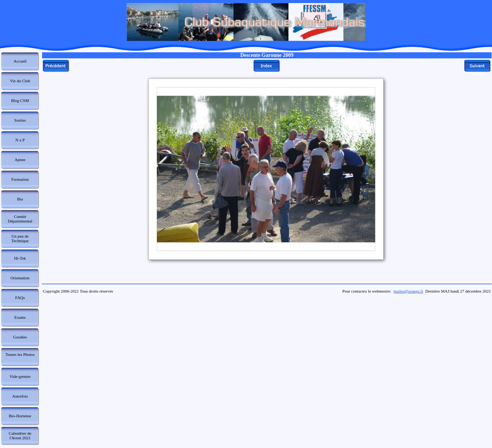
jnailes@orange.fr (408, 291)
